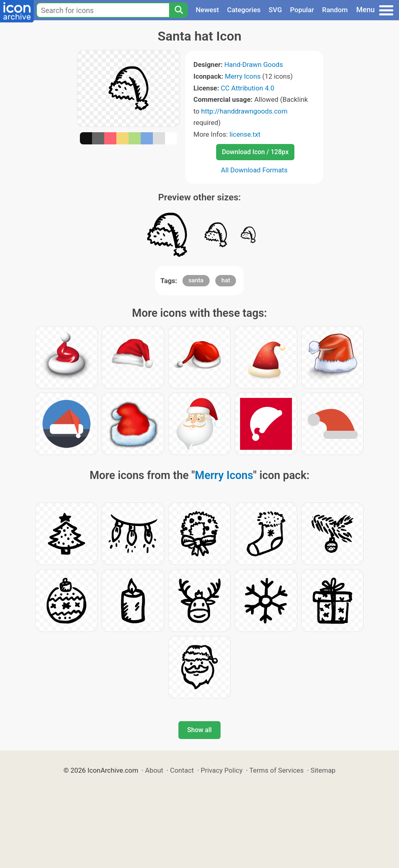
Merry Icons (243, 76)
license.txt (245, 134)
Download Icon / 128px (255, 152)
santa (196, 280)
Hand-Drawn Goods (254, 64)
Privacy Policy (222, 770)
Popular (302, 10)
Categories (244, 10)
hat (226, 280)
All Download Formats (254, 170)
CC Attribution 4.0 (247, 88)
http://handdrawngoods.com (244, 111)
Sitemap (323, 770)
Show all (199, 730)
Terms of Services (277, 770)
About (154, 770)
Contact (182, 770)
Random (335, 10)
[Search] (178, 10)
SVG (276, 10)
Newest (207, 10)
